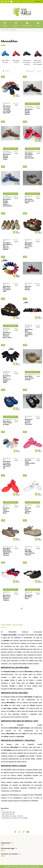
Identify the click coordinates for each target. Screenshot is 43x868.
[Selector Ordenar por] (31, 71)
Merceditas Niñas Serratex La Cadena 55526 (7, 379)
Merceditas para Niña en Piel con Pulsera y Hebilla (8, 246)
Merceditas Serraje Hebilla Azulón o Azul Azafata (8, 203)
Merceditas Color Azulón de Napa (7, 423)
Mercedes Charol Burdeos (28, 288)
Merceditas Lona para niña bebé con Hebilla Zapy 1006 (7, 110)
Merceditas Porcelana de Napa (29, 201)
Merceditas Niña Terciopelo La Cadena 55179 (29, 333)
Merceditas (5, 808)
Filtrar (6, 71)
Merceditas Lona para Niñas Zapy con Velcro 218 (7, 465)
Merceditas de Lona (9, 812)
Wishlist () (38, 2)
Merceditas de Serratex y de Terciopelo (38, 62)
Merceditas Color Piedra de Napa (29, 378)
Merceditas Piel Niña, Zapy (29, 597)
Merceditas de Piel (8, 814)
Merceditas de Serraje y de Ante (27, 62)
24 (39, 71)
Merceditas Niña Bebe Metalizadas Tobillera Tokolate (7, 552)
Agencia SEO (20, 867)
